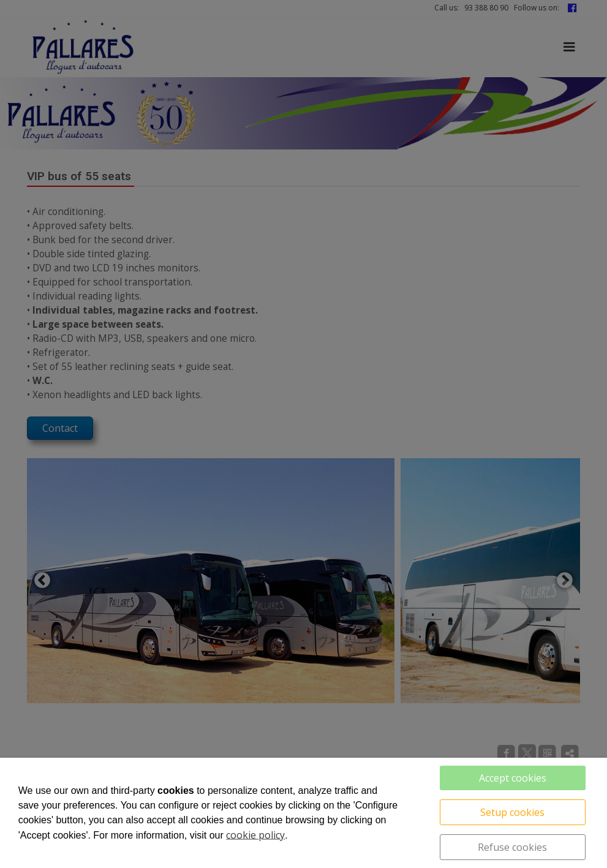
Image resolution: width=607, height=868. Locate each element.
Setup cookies (512, 812)
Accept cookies (513, 778)
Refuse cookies (512, 847)
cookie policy (255, 835)
